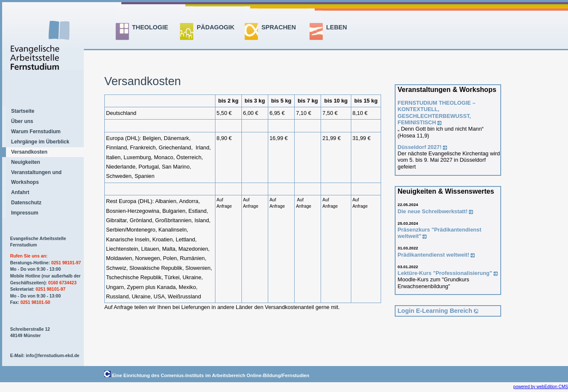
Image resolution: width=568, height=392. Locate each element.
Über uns (22, 121)
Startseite (23, 111)
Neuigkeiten (26, 162)
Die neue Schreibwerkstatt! (433, 211)
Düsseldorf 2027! (420, 147)
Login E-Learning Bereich (435, 311)
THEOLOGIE (150, 27)
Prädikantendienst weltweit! (434, 255)
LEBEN (337, 27)
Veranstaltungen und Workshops (36, 177)
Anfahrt (20, 192)
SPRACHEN (279, 27)
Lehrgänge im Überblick (40, 142)
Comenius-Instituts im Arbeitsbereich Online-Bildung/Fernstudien (235, 375)
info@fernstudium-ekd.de (53, 356)
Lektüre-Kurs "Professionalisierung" (445, 273)
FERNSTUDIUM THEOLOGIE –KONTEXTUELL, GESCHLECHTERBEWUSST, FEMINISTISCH (437, 113)
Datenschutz (26, 203)
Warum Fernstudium (36, 132)
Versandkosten (29, 152)
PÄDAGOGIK (216, 27)
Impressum (25, 213)
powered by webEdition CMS (541, 387)
